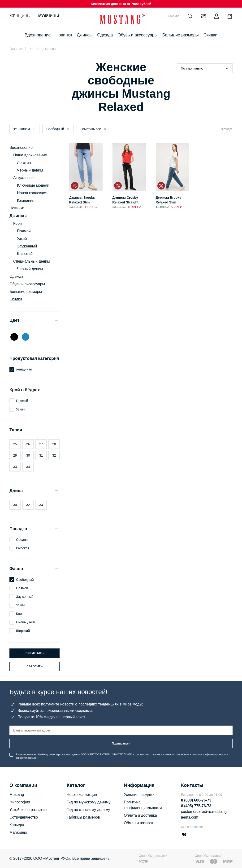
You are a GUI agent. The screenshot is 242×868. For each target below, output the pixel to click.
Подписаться (121, 744)
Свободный (55, 129)
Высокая (23, 548)
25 (15, 444)
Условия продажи (139, 795)
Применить (35, 653)
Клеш (20, 614)
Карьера (17, 825)
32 (54, 455)
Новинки (64, 35)
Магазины (18, 832)
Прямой (24, 231)
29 (15, 455)
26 (28, 444)
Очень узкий (26, 622)
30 (28, 455)
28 (54, 444)
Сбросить (35, 666)
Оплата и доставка (140, 815)
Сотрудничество (24, 817)
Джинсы (85, 35)
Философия (20, 802)
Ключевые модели (33, 185)
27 (41, 444)
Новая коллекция (32, 193)
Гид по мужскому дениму (89, 802)
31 (41, 455)
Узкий (22, 239)
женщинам (22, 129)
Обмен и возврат (139, 823)
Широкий (25, 254)
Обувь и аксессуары (138, 35)
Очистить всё (91, 129)
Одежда (105, 35)
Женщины (20, 16)
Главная (16, 49)
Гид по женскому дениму (88, 810)
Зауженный (27, 246)
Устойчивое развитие (28, 810)
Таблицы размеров (83, 817)
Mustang (17, 795)
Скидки (210, 35)
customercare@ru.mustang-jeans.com (205, 814)
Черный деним (30, 170)
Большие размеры (180, 35)
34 (28, 467)
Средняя (23, 540)
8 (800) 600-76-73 (196, 800)
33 (15, 467)
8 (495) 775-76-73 (196, 806)
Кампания (26, 200)
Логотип (24, 163)
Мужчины (49, 16)
